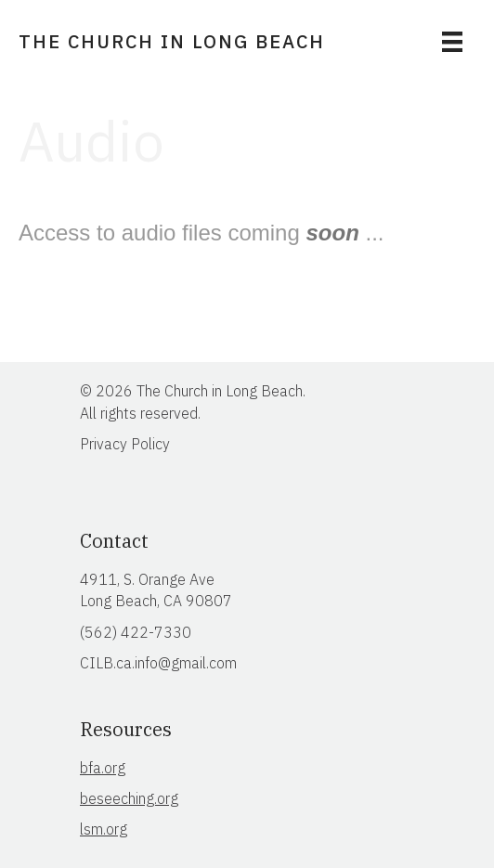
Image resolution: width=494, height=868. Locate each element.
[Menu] (452, 42)
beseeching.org (129, 798)
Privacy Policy (125, 444)
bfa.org (103, 768)
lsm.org (104, 829)
